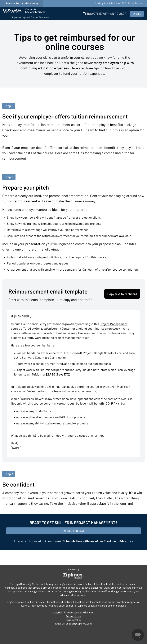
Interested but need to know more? (74, 541)
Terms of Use (74, 616)
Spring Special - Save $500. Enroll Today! (119, 3)
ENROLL (137, 14)
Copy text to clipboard (122, 294)
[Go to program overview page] (26, 14)
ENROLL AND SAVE (73, 531)
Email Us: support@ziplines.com (73, 624)
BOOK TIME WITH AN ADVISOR (104, 13)
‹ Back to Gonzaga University (22, 3)
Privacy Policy (73, 620)
